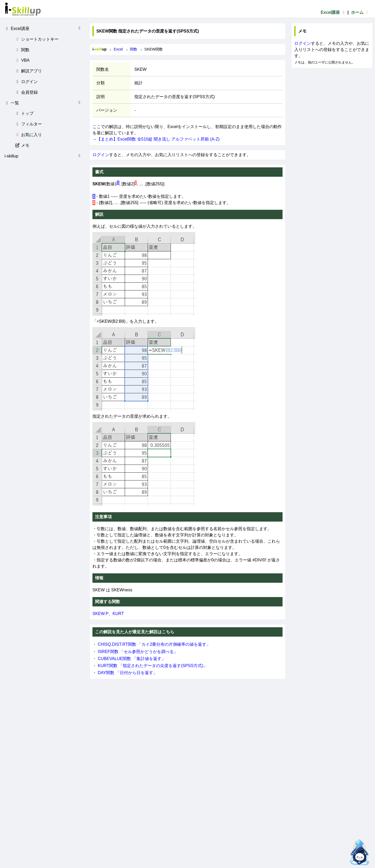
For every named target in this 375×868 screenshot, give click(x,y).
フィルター (28, 124)
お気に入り (28, 135)
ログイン (26, 82)
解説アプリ (28, 71)
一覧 (43, 103)
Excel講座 (333, 12)
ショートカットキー (37, 39)
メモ (22, 145)
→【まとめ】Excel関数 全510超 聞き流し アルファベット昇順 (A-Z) (156, 139)
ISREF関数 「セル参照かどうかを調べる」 (138, 652)
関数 (22, 50)
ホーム (360, 12)
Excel (118, 49)
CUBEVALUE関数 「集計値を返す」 (132, 659)
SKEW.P (100, 614)
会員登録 (26, 92)
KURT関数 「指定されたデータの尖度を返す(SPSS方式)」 (152, 666)
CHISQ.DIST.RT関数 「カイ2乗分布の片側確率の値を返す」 (154, 644)
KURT (118, 614)
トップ (24, 113)
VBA (22, 60)
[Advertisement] (332, 100)
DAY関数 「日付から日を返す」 (127, 673)
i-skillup (43, 156)
